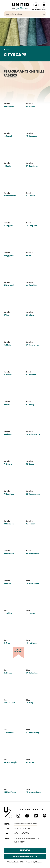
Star (28, 581)
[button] (7, 6)
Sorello (7, 103)
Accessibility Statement (34, 862)
